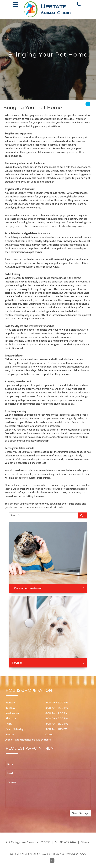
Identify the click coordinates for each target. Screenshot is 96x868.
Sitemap (86, 842)
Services (17, 663)
